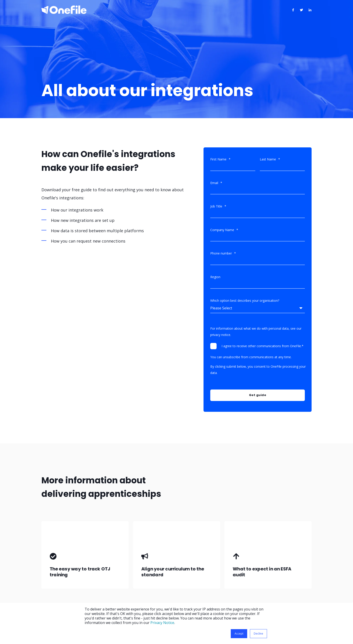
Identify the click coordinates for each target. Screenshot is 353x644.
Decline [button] (258, 634)
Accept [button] (239, 634)
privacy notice (220, 335)
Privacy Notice (162, 623)
